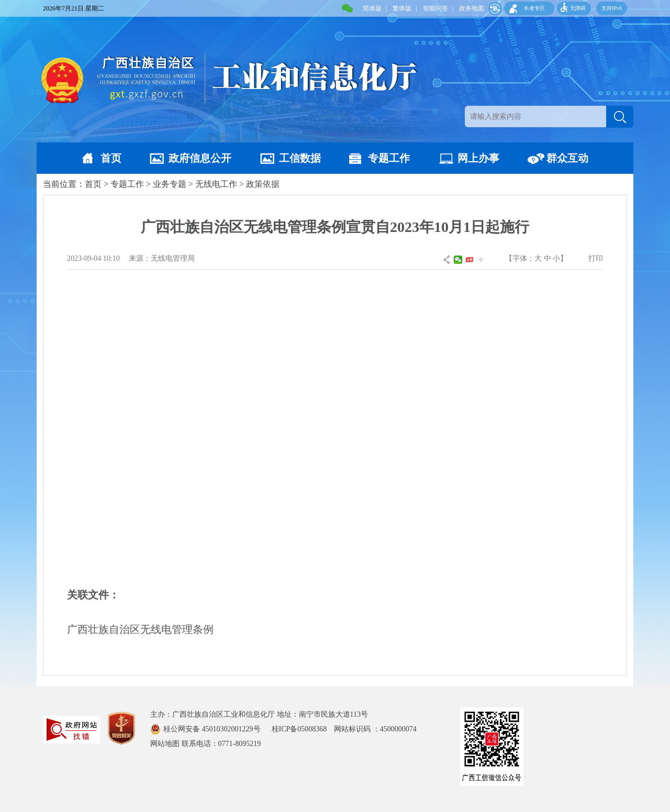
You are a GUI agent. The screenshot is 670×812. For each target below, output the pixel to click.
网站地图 (165, 744)
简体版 (372, 8)
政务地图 (472, 8)
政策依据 (263, 184)
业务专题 (170, 184)
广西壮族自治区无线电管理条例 (140, 629)
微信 (458, 260)
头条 (470, 260)
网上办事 (478, 158)
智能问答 (435, 8)
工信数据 (300, 158)
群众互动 (567, 158)
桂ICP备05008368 (303, 729)
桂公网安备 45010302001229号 (213, 729)
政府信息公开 (200, 158)
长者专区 (534, 8)
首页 (111, 158)
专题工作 (389, 158)
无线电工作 (216, 184)
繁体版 (402, 8)
